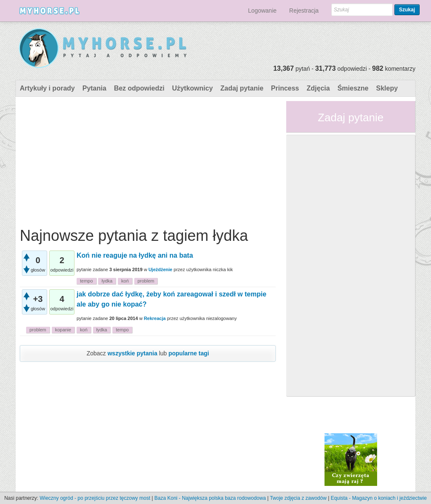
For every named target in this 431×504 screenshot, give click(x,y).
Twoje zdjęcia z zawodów (298, 498)
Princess (285, 88)
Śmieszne (353, 88)
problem (146, 281)
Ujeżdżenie (161, 269)
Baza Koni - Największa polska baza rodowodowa (210, 498)
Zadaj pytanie (242, 88)
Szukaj (407, 10)
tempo (86, 281)
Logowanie (262, 11)
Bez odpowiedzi (139, 88)
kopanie (63, 330)
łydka (107, 281)
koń (125, 281)
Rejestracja (304, 11)
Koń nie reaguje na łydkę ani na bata (135, 255)
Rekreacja (155, 318)
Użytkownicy (193, 88)
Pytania (94, 88)
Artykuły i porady (47, 88)
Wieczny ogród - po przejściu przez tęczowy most (95, 498)
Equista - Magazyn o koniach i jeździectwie (379, 498)
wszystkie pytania (132, 353)
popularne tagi (189, 353)
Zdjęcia (318, 88)
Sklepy (387, 88)
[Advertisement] (148, 160)
